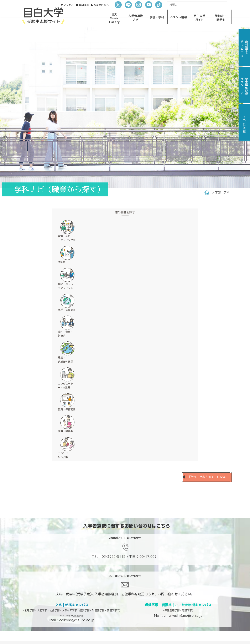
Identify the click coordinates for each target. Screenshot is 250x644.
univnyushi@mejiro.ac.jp (183, 615)
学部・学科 (222, 192)
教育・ (67, 409)
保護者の (101, 5)
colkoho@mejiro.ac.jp (77, 620)
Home (207, 192)
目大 (114, 18)
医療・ (66, 431)
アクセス (69, 5)
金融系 (62, 262)
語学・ (67, 310)
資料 (84, 5)
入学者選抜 (136, 18)
